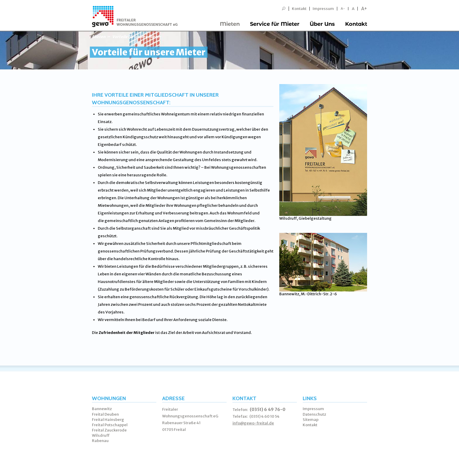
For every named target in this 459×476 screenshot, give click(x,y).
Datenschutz (314, 414)
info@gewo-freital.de (253, 423)
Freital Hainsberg (108, 420)
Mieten (230, 24)
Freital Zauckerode (109, 430)
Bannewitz (102, 409)
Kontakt (299, 9)
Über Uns (322, 24)
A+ (364, 9)
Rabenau (100, 441)
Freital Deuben (105, 414)
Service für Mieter (275, 24)
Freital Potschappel (110, 425)
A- (343, 9)
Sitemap (311, 420)
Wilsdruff (101, 435)
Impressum (323, 9)
